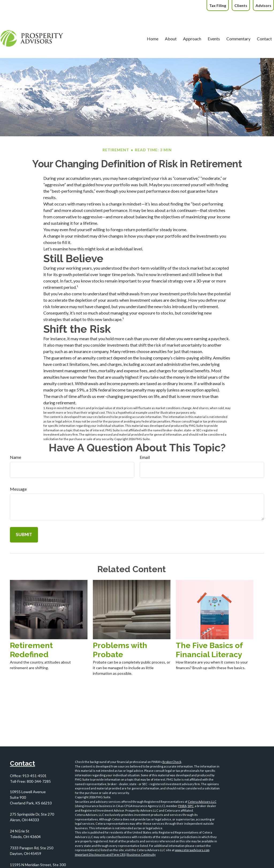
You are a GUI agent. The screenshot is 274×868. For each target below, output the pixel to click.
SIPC (191, 806)
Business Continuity (141, 855)
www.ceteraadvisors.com (192, 850)
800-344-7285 (39, 781)
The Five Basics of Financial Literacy (209, 650)
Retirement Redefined (31, 650)
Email (145, 457)
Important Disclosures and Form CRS (100, 855)
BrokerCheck (172, 762)
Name (16, 457)
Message (18, 489)
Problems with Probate (120, 650)
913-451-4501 (35, 776)
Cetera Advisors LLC (202, 802)
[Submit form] (24, 535)
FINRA (182, 806)
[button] (143, 22)
